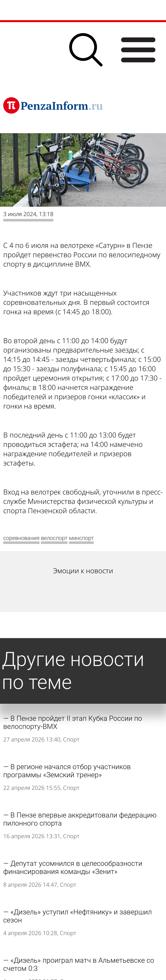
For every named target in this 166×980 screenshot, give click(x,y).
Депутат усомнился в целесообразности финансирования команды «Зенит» (73, 867)
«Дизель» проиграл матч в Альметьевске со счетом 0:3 (79, 964)
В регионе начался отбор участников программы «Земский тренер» (67, 771)
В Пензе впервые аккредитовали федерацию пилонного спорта (80, 819)
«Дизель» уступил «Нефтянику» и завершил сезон (78, 916)
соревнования (21, 538)
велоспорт (54, 538)
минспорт (81, 538)
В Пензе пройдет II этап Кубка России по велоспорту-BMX (73, 722)
